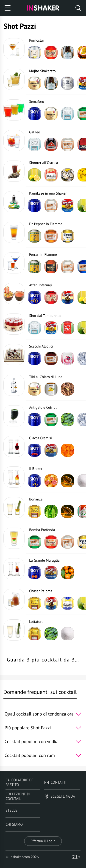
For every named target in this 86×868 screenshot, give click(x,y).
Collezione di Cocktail (18, 796)
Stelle (11, 811)
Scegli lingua (60, 796)
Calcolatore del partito (20, 782)
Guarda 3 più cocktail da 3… (43, 660)
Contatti (55, 782)
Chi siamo (14, 825)
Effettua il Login (43, 841)
